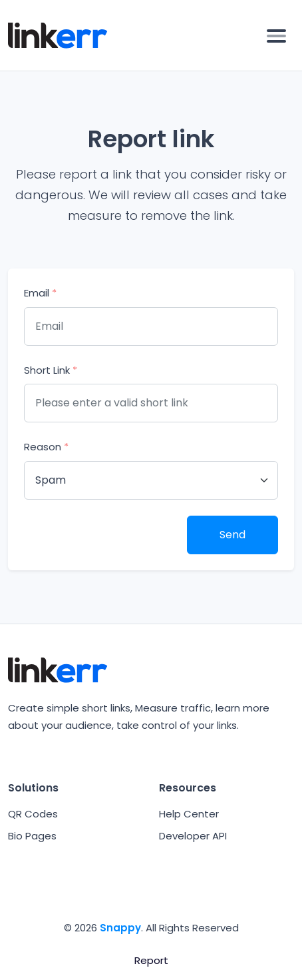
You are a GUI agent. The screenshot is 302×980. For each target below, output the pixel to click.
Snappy (120, 928)
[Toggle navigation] (276, 35)
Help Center (189, 814)
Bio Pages (32, 836)
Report (151, 960)
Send (232, 535)
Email (40, 293)
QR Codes (33, 814)
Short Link (51, 370)
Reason (46, 447)
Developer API (193, 836)
